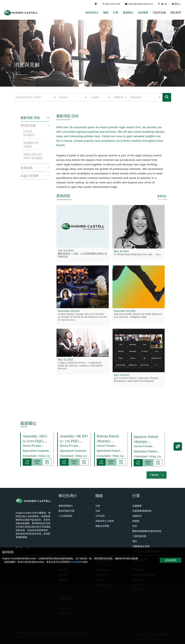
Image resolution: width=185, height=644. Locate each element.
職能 (106, 13)
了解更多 (157, 475)
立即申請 (27, 462)
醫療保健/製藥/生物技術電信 (147, 531)
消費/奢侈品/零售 (141, 546)
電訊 (135, 541)
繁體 (175, 4)
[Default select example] (45, 97)
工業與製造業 (139, 536)
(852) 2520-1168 (111, 4)
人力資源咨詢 (65, 516)
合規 (98, 511)
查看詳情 (47, 462)
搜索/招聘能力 (66, 506)
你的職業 (143, 13)
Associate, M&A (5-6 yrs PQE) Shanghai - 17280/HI (35, 443)
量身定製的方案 (66, 511)
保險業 (136, 521)
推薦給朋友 (37, 462)
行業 (116, 13)
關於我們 (176, 13)
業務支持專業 (102, 526)
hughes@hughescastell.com (139, 4)
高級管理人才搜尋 (105, 521)
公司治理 (100, 516)
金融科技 (137, 516)
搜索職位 (128, 13)
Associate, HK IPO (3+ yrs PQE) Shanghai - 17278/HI (74, 443)
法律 (98, 506)
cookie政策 (75, 562)
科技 (135, 526)
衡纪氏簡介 (92, 13)
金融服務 (137, 506)
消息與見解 (159, 13)
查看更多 (162, 196)
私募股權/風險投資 (142, 511)
